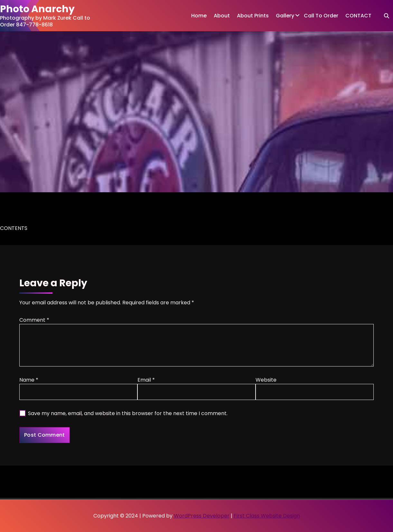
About (222, 16)
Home (199, 16)
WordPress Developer (202, 516)
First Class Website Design (267, 516)
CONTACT (358, 16)
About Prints (253, 16)
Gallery (285, 16)
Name (29, 380)
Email (146, 380)
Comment (34, 320)
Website (266, 380)
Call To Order (321, 16)
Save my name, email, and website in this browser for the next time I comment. (128, 413)
